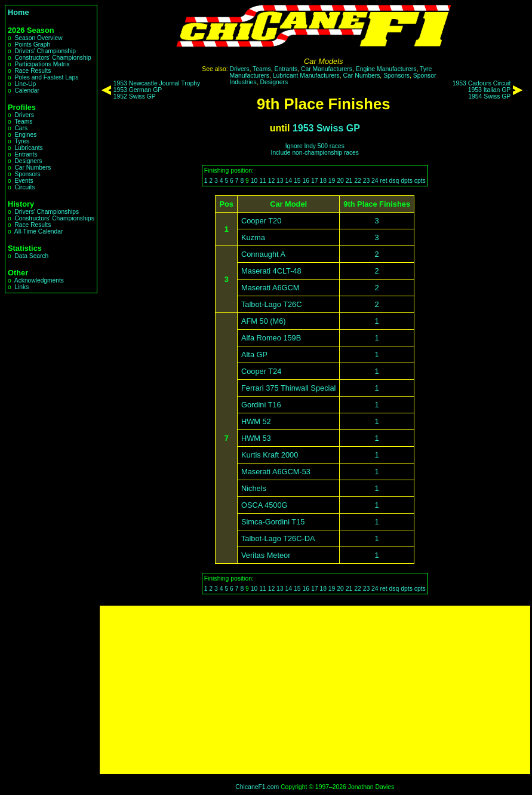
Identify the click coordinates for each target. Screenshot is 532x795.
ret (384, 181)
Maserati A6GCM (270, 288)
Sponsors (27, 174)
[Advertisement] (315, 690)
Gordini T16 (261, 405)
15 (297, 181)
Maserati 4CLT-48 (271, 271)
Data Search (31, 256)
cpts (420, 181)
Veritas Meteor (266, 555)
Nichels (254, 488)
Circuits (24, 187)
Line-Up (25, 84)
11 (263, 181)
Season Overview (38, 38)
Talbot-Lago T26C (272, 304)
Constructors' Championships (54, 218)
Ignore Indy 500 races (315, 146)
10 (254, 181)
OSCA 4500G (265, 505)
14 (289, 181)
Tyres (22, 141)
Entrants (26, 154)
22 (358, 181)
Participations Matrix (42, 64)
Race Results (33, 71)
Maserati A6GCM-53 (276, 472)
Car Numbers (33, 168)
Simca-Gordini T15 (273, 522)
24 (375, 181)
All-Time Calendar (39, 231)
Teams (23, 122)
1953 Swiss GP (326, 128)
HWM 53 (256, 438)
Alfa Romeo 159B (271, 338)
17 (315, 181)
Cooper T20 (261, 221)
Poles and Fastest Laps (46, 77)
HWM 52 (256, 421)
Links (21, 287)
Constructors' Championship (53, 58)
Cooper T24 (261, 371)
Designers (28, 161)
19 (332, 181)
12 (272, 181)
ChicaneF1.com (257, 787)
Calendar (27, 90)
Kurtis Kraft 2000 (270, 455)
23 (367, 181)
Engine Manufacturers (386, 69)
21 (349, 181)
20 (340, 181)
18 (323, 181)
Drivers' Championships (47, 212)
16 (306, 181)
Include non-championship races (315, 153)
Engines (25, 135)
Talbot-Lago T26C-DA (278, 538)
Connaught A (263, 254)
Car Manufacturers (327, 69)
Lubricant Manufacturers (306, 76)
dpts (407, 181)
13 (280, 181)
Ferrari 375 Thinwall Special (288, 388)
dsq (394, 181)
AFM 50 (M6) (264, 321)
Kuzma (253, 237)
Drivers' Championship (45, 51)
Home (19, 12)
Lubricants (28, 148)
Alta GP (254, 354)
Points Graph (32, 44)
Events (24, 181)
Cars (21, 128)
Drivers (24, 115)
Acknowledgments (39, 280)
